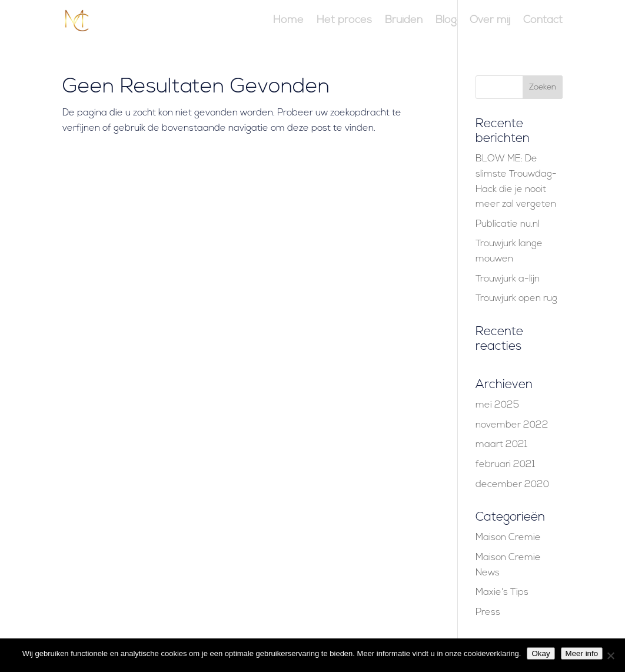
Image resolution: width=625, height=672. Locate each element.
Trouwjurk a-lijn (508, 279)
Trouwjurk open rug (516, 299)
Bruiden (404, 21)
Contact (543, 21)
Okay (541, 653)
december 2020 (512, 485)
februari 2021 (505, 465)
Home (288, 21)
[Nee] (610, 656)
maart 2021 (501, 445)
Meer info (582, 653)
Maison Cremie (508, 538)
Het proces (344, 21)
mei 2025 (497, 405)
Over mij (490, 21)
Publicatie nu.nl (508, 224)
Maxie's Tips (502, 592)
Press (488, 613)
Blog (446, 21)
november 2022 (512, 425)
